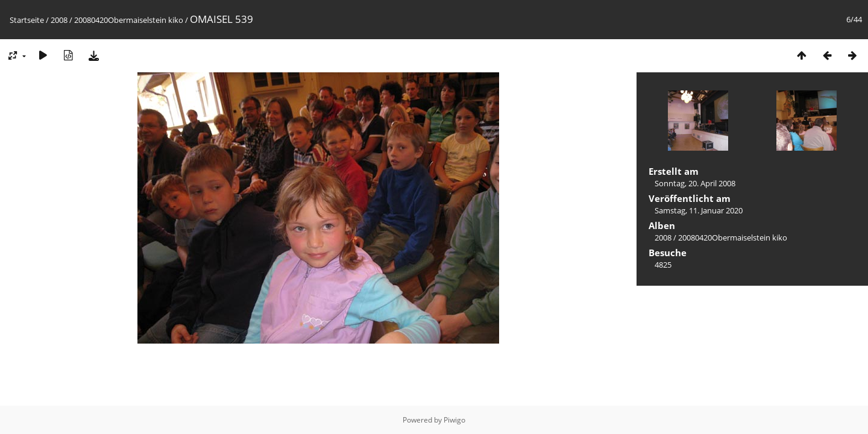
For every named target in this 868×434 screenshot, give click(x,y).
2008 (59, 20)
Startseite (27, 20)
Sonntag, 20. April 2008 (695, 183)
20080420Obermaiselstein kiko (129, 20)
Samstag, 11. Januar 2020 (699, 210)
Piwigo (454, 420)
